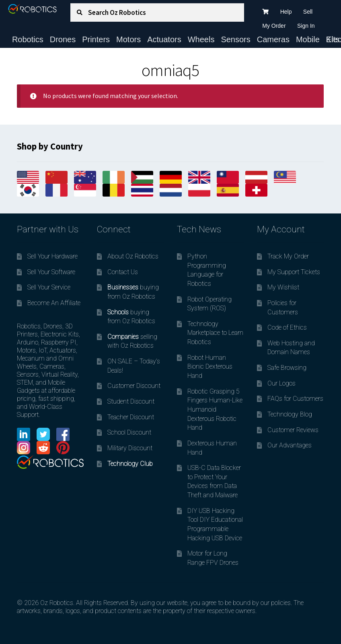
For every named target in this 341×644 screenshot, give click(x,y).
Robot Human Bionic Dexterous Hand (210, 367)
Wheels (201, 39)
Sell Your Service (49, 287)
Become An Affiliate (54, 303)
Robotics (28, 39)
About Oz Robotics (133, 256)
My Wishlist (283, 287)
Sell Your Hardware (52, 256)
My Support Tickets (294, 272)
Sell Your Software (51, 272)
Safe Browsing (287, 368)
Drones (63, 39)
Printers (96, 39)
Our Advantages (290, 445)
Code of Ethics (287, 327)
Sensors (235, 39)
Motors (128, 39)
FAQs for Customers (295, 399)
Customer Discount (134, 386)
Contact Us (123, 272)
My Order (274, 26)
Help (286, 12)
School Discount (129, 432)
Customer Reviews (293, 430)
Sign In (306, 26)
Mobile (308, 39)
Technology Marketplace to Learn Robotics (215, 333)
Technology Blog (290, 414)
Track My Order (288, 256)
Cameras (273, 39)
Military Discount (130, 448)
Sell (308, 12)
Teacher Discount (131, 417)
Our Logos (281, 383)
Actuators (164, 39)
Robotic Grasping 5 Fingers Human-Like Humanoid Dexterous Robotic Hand (215, 410)
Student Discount (131, 401)
